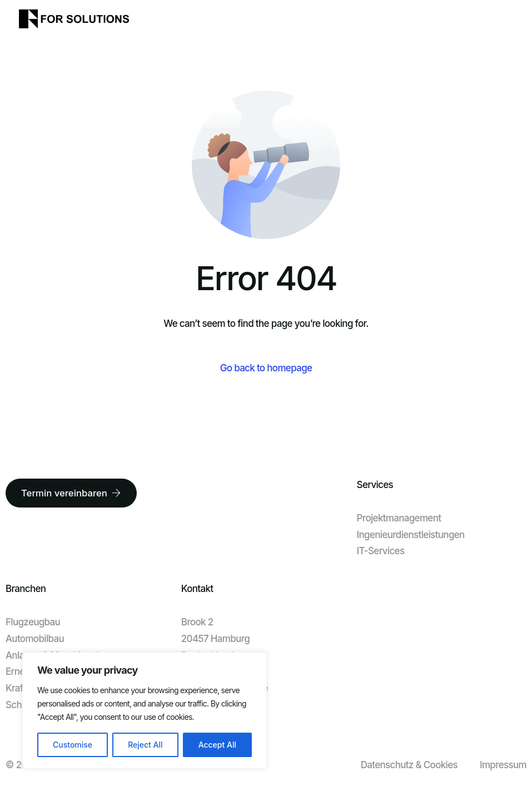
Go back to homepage (266, 368)
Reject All (145, 745)
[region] (145, 710)
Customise (73, 745)
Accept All (217, 745)
